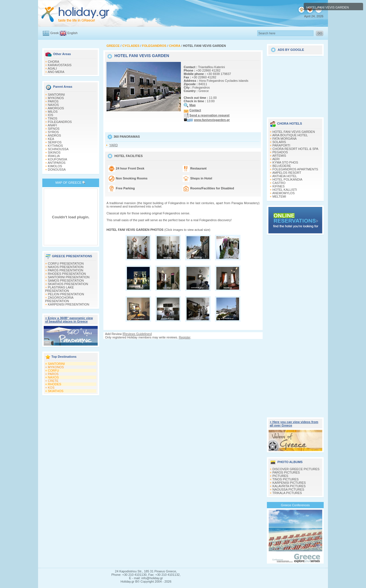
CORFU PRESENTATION (66, 263)
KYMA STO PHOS (285, 162)
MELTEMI (279, 196)
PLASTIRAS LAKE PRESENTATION (59, 289)
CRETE (53, 381)
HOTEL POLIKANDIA (287, 179)
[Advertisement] (183, 345)
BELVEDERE (282, 166)
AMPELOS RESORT (287, 173)
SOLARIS (279, 142)
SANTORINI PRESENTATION (69, 277)
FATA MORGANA (285, 139)
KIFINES (279, 186)
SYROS (54, 132)
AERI (276, 159)
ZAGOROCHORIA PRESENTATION (59, 299)
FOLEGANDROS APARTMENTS (295, 169)
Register (185, 337)
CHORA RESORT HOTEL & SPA (296, 149)
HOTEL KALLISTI (285, 190)
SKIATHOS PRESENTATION (68, 284)
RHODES (55, 384)
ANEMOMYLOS (284, 193)
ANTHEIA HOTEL (285, 176)
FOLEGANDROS (60, 122)
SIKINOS (54, 152)
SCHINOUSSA (58, 149)
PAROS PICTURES (286, 472)
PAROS (53, 101)
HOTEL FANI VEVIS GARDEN (294, 132)
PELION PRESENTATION (66, 294)
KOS (51, 388)
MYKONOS (56, 98)
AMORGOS (56, 108)
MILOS (53, 112)
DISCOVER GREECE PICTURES (296, 469)
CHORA (54, 62)
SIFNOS (54, 129)
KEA (51, 139)
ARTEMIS (279, 156)
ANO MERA (56, 72)
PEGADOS (280, 152)
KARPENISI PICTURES (289, 483)
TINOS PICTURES (285, 479)
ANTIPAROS (57, 163)
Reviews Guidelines (137, 334)
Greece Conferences (295, 505)
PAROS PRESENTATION (66, 270)
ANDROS (54, 135)
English (72, 33)
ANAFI (52, 125)
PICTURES (281, 476)
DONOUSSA (57, 170)
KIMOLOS (55, 166)
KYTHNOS (56, 146)
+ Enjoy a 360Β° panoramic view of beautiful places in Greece (69, 320)
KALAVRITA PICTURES (289, 486)
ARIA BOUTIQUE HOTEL (290, 135)
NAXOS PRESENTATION (66, 267)
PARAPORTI (282, 145)
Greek (55, 33)
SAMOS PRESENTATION (66, 281)
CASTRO (279, 183)
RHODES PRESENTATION (67, 274)
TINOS (53, 118)
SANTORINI (57, 95)
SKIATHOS (56, 391)
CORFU (54, 371)
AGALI (52, 68)
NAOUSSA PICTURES (288, 489)
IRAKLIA (54, 156)
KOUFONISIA (58, 159)
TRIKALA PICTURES (287, 493)
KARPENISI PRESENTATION (69, 304)
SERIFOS (55, 142)
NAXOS (54, 105)
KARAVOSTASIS (60, 65)
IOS (51, 115)
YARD (114, 145)
